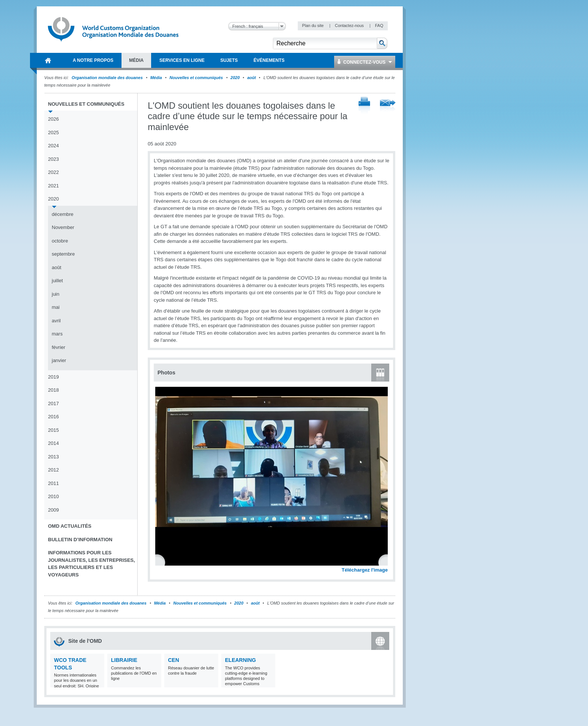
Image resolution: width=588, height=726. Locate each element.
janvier (59, 360)
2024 (53, 146)
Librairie (124, 660)
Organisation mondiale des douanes (107, 78)
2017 (53, 403)
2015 (53, 430)
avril (56, 321)
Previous (162, 562)
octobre (60, 241)
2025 (53, 132)
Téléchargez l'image (365, 570)
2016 (53, 417)
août (251, 78)
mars (57, 334)
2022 (53, 172)
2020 (235, 78)
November (63, 227)
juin (55, 294)
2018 (53, 390)
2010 (53, 496)
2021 (53, 186)
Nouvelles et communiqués (196, 78)
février (58, 347)
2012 (53, 470)
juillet (57, 281)
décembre (63, 214)
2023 (53, 159)
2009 (53, 510)
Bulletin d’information (80, 540)
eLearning (240, 660)
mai (56, 307)
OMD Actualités (70, 526)
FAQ (379, 25)
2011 (53, 483)
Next (386, 562)
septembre (63, 254)
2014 (53, 443)
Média (156, 78)
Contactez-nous (350, 25)
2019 (53, 377)
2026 (53, 119)
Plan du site (314, 25)
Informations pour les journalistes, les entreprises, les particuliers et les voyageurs (91, 564)
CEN (174, 660)
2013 (53, 457)
